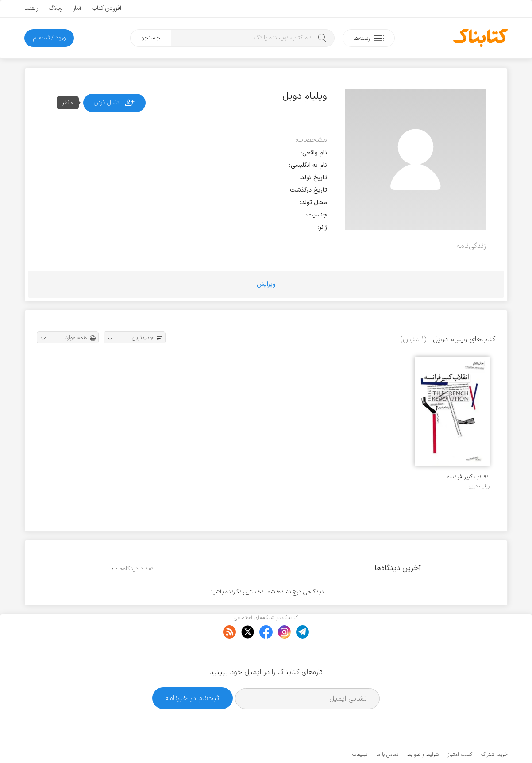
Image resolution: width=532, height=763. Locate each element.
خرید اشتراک (494, 728)
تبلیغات (360, 728)
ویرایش (266, 284)
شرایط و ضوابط (423, 728)
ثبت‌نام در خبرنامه (192, 671)
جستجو (151, 38)
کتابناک (461, 742)
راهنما (31, 8)
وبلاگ (56, 8)
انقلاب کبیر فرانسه (468, 477)
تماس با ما (387, 728)
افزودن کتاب (107, 8)
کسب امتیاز (460, 728)
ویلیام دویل (479, 486)
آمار (77, 8)
